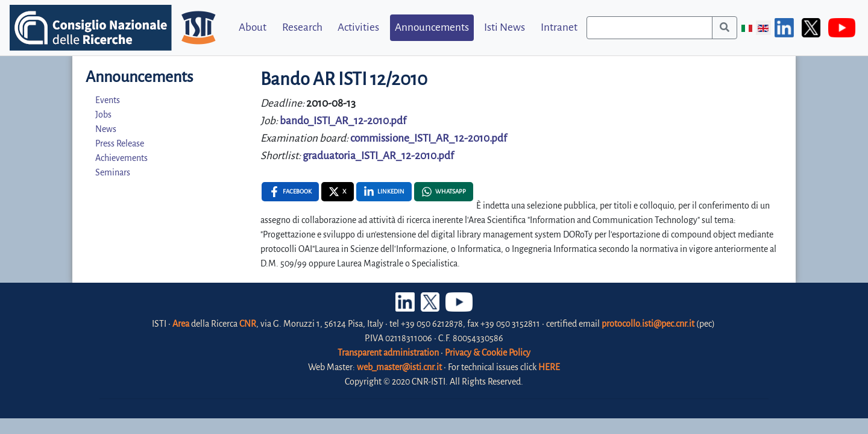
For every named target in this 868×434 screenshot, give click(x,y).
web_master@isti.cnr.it (399, 367)
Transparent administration (388, 353)
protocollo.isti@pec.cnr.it (648, 324)
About (253, 27)
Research (302, 27)
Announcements (432, 27)
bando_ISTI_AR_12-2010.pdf (343, 121)
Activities (358, 27)
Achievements (121, 158)
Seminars (113, 172)
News (106, 129)
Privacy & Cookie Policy (488, 353)
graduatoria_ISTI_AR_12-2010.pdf (378, 156)
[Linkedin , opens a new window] (384, 192)
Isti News (505, 27)
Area (181, 324)
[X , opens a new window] (338, 192)
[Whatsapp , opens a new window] (444, 192)
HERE (549, 367)
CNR (248, 324)
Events (108, 100)
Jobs (103, 115)
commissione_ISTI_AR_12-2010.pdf (429, 138)
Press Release (120, 143)
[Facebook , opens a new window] (290, 192)
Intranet (559, 27)
